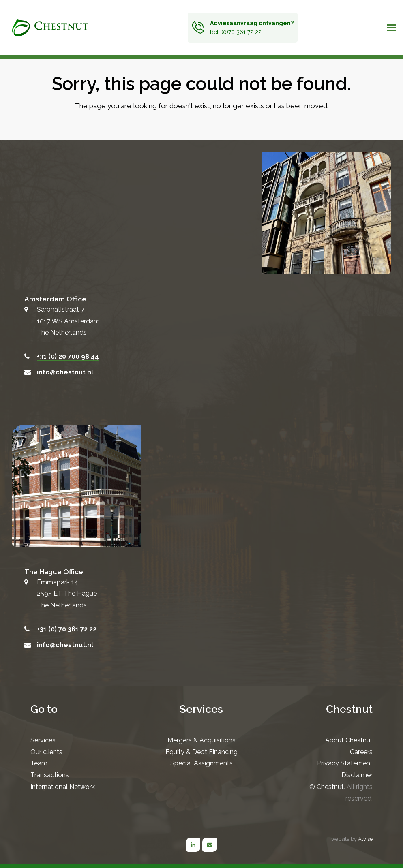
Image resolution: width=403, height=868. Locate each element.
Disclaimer (357, 775)
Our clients (46, 752)
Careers (361, 752)
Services (43, 740)
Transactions (50, 775)
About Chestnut (349, 740)
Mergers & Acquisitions (201, 740)
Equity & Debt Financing (201, 752)
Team (39, 763)
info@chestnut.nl (65, 372)
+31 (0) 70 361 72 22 (67, 629)
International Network (63, 787)
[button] (386, 28)
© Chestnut (327, 787)
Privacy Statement (345, 763)
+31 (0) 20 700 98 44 (68, 356)
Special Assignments (201, 763)
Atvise (365, 839)
